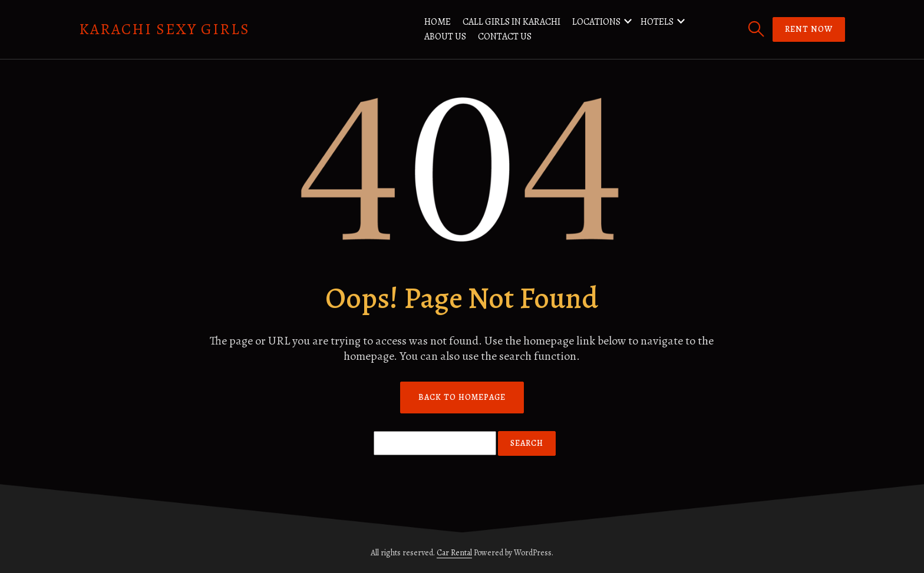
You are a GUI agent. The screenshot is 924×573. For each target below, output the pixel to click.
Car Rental (454, 553)
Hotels (657, 22)
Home (438, 22)
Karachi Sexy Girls (164, 29)
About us (445, 37)
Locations (596, 22)
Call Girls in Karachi (511, 22)
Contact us (505, 37)
